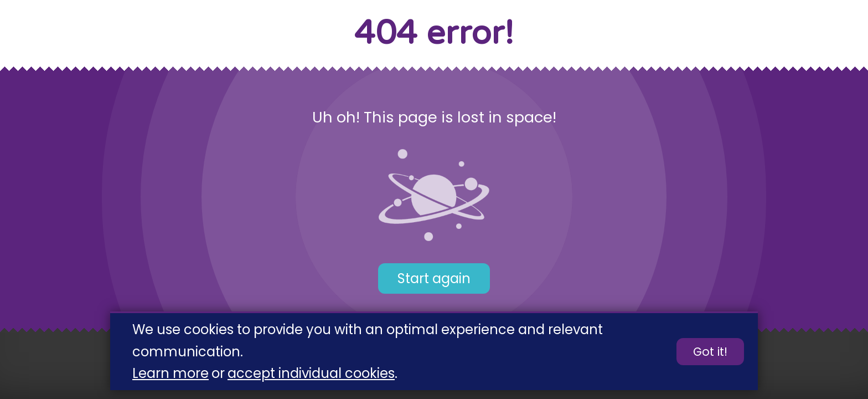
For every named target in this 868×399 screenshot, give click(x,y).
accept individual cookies (311, 374)
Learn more (170, 374)
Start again (434, 278)
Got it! (710, 352)
